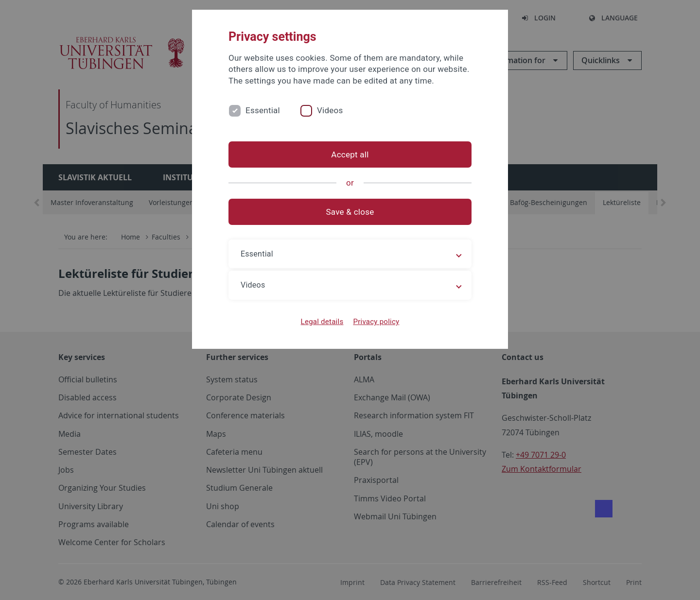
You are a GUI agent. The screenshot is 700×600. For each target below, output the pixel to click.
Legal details (322, 322)
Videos (330, 110)
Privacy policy (376, 322)
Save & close (350, 212)
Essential (263, 110)
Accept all (350, 154)
